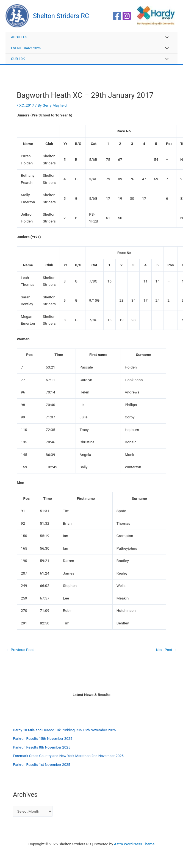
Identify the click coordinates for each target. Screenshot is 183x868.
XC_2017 (27, 107)
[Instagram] (127, 17)
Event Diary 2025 (26, 49)
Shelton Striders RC (63, 17)
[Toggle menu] (165, 39)
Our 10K (18, 60)
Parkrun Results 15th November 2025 (43, 740)
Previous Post (20, 651)
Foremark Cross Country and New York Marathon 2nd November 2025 (68, 757)
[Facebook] (117, 17)
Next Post (166, 651)
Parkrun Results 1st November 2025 (41, 766)
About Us (19, 38)
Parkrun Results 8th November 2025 (41, 749)
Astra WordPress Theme (134, 844)
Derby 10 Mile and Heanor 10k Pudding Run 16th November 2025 (64, 731)
